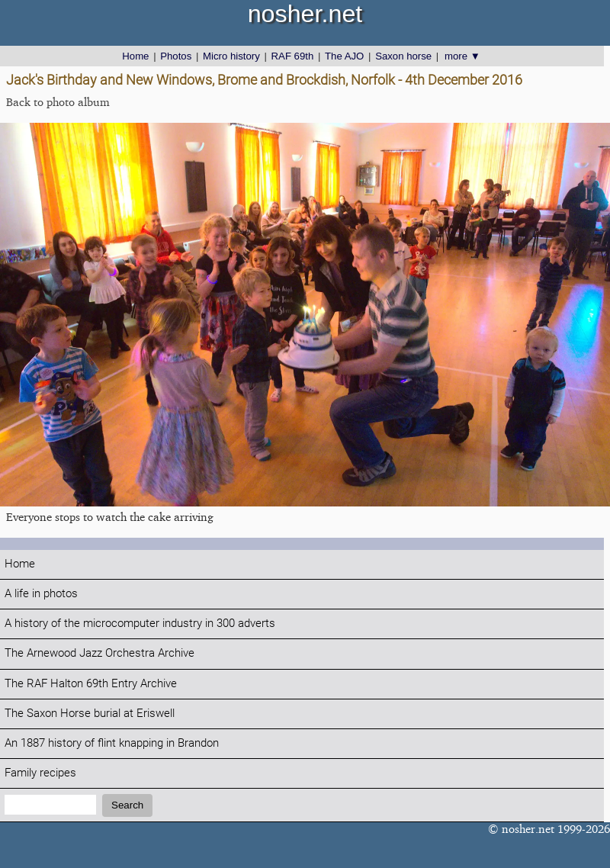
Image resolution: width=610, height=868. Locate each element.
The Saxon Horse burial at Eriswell (90, 714)
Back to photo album (58, 102)
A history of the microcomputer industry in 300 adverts (140, 624)
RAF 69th (293, 56)
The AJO (344, 56)
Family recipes (40, 773)
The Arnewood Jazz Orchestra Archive (100, 653)
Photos (176, 56)
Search (127, 805)
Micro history (231, 56)
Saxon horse (403, 56)
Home (135, 56)
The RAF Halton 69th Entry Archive (91, 684)
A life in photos (41, 594)
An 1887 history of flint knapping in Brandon (112, 743)
